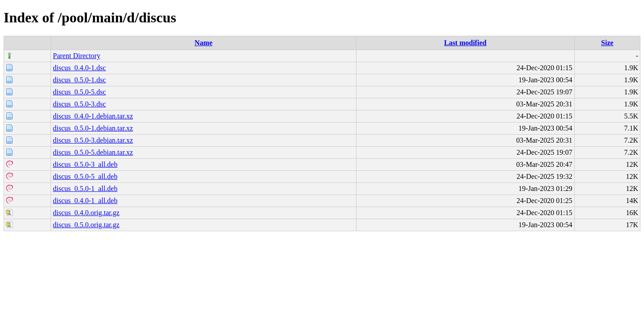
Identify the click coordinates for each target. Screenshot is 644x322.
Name (203, 43)
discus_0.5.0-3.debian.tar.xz (93, 140)
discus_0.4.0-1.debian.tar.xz (93, 116)
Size (607, 43)
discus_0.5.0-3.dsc (79, 104)
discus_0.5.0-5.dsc (79, 92)
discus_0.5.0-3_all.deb (85, 164)
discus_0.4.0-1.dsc (79, 68)
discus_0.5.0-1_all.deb (85, 189)
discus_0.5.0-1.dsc (79, 80)
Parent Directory (76, 56)
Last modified (465, 43)
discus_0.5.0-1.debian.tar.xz (93, 128)
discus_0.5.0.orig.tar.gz (86, 225)
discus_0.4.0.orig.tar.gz (86, 213)
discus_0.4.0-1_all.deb (85, 201)
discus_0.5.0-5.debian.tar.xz (93, 152)
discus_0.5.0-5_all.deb (85, 176)
